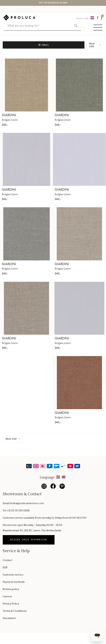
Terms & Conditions (15, 611)
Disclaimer (9, 618)
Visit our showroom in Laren (53, 3)
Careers (7, 597)
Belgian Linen (10, 120)
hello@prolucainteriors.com (27, 503)
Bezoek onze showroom (29, 540)
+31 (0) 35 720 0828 (18, 511)
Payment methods (14, 582)
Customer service (13, 575)
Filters (44, 45)
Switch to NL (86, 18)
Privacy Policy (11, 604)
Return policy (11, 589)
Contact (7, 560)
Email (6, 503)
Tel (5, 511)
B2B (5, 568)
